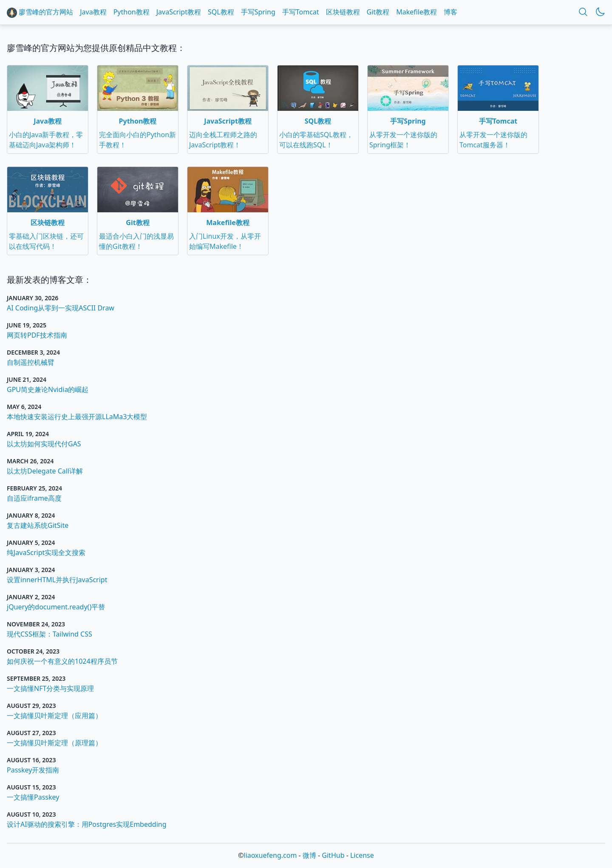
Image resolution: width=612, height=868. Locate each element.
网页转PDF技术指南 (37, 335)
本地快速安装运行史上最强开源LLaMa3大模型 (77, 417)
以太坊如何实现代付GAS (44, 444)
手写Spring (258, 12)
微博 (309, 855)
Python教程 (132, 12)
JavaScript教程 (179, 12)
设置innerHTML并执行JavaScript (57, 580)
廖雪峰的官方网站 (40, 13)
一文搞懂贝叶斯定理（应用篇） (54, 716)
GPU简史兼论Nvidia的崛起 (48, 389)
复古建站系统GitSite (38, 525)
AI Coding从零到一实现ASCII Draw (61, 308)
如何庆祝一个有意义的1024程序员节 (62, 661)
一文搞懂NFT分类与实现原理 (50, 688)
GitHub (333, 855)
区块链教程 (343, 12)
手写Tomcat (301, 12)
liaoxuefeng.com (271, 855)
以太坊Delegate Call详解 (45, 471)
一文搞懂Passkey (33, 797)
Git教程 (378, 12)
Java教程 (93, 12)
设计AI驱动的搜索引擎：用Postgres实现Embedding (87, 824)
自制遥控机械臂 (31, 362)
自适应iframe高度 (34, 498)
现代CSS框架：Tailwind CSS (50, 634)
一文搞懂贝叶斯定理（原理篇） (54, 743)
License (362, 855)
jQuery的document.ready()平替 (56, 607)
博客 (450, 12)
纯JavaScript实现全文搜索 (46, 552)
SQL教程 (221, 12)
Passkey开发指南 (33, 770)
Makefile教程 (416, 12)
